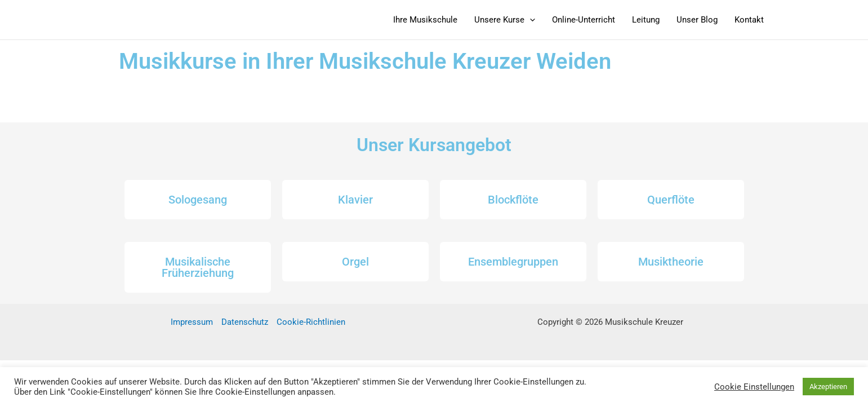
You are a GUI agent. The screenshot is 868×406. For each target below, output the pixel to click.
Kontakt (749, 20)
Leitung (646, 20)
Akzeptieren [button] (828, 387)
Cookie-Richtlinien (311, 322)
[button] (530, 20)
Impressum (192, 322)
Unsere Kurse (505, 20)
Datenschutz (245, 322)
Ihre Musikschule (425, 20)
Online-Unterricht (584, 20)
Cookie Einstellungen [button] (754, 387)
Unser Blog (697, 20)
